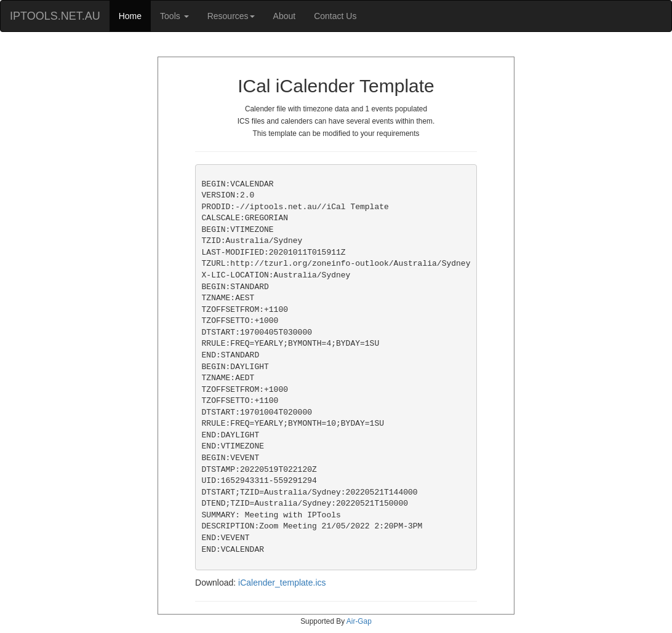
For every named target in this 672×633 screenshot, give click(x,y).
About (285, 16)
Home (130, 16)
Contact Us (335, 16)
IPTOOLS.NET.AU (55, 16)
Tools (174, 16)
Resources (231, 16)
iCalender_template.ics (282, 583)
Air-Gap (359, 621)
